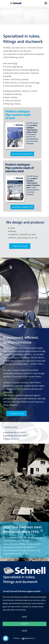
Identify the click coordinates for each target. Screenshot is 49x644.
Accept (24, 624)
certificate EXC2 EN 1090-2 (17, 436)
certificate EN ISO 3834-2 (16, 432)
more (24, 631)
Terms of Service (12, 439)
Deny (24, 617)
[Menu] (46, 3)
